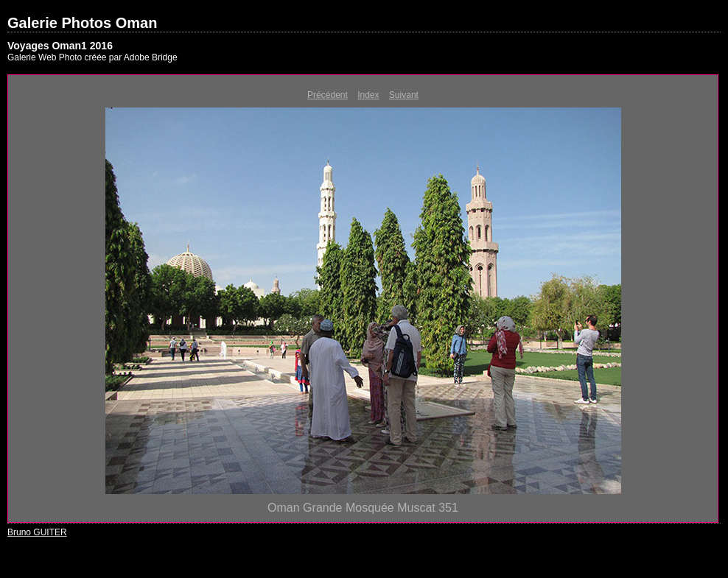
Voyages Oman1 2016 (60, 46)
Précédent (328, 95)
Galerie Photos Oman (82, 23)
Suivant (404, 95)
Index (368, 95)
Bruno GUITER (37, 532)
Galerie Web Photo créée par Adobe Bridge (92, 57)
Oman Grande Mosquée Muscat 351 (363, 508)
